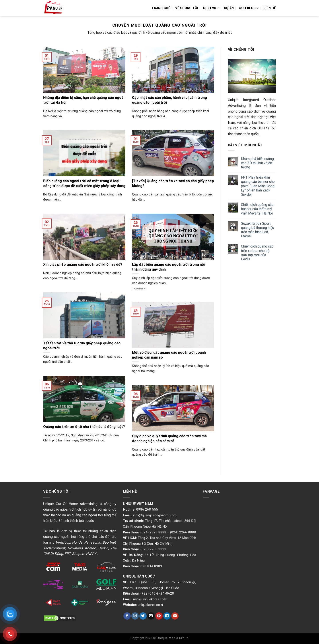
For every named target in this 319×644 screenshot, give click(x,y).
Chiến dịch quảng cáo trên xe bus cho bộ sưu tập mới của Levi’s (257, 253)
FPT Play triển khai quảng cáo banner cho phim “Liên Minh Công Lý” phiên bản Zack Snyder (258, 186)
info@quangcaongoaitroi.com (155, 515)
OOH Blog (249, 8)
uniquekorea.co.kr (151, 605)
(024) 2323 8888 (153, 532)
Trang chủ (161, 8)
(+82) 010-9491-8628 (157, 593)
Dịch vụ (211, 8)
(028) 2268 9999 (153, 549)
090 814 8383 (151, 566)
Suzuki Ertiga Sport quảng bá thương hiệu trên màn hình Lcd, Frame (258, 230)
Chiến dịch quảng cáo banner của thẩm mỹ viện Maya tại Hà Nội (257, 209)
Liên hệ (270, 8)
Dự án (229, 8)
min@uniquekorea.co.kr (150, 599)
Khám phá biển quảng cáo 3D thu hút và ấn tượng (257, 163)
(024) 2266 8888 (183, 532)
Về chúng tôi (187, 8)
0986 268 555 (147, 509)
